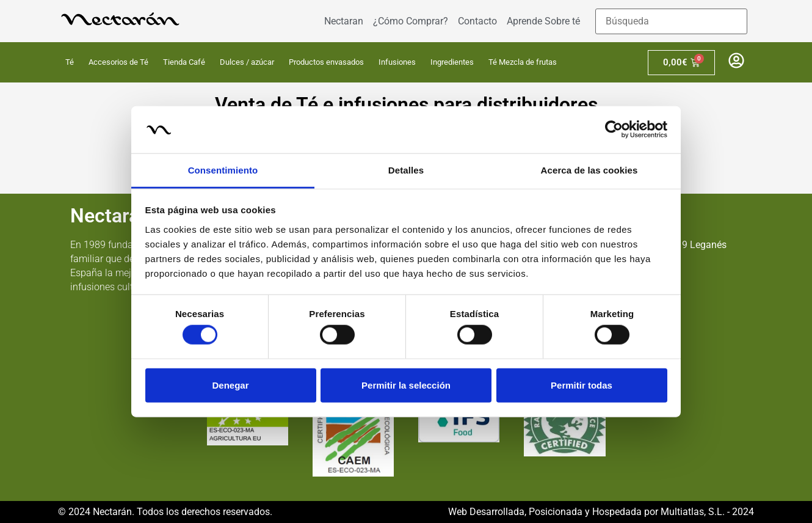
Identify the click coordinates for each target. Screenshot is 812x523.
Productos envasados (326, 62)
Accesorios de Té (118, 62)
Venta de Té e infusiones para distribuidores (406, 104)
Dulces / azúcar (247, 62)
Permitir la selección (406, 385)
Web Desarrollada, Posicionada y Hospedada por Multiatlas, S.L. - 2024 (601, 512)
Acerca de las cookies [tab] (589, 170)
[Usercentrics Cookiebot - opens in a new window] (614, 130)
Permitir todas (582, 385)
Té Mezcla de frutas (523, 62)
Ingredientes (452, 62)
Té (70, 62)
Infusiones (397, 62)
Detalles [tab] (406, 170)
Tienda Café (184, 62)
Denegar (230, 385)
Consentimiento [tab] (223, 170)
